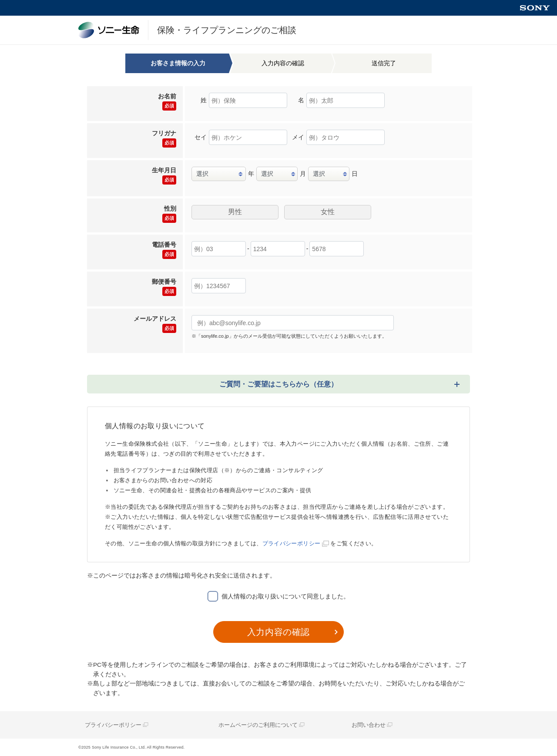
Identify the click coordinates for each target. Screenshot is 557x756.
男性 (235, 212)
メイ (298, 137)
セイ (201, 137)
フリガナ (164, 139)
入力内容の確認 (278, 632)
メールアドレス (155, 324)
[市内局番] (278, 249)
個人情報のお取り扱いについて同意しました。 (285, 596)
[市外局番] (219, 249)
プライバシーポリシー (292, 543)
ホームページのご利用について (258, 725)
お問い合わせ (369, 725)
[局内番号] (337, 249)
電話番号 (164, 250)
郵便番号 (164, 287)
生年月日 (164, 176)
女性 (328, 212)
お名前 (167, 102)
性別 (169, 214)
